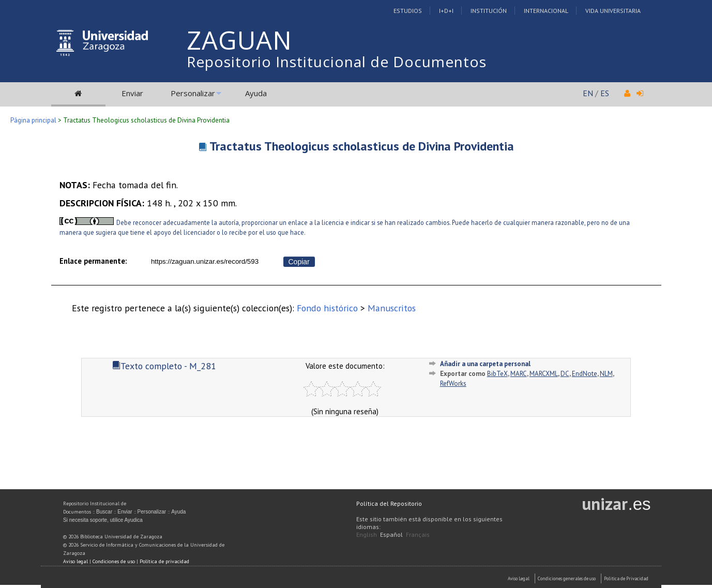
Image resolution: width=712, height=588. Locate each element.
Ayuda (256, 93)
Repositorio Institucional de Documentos (337, 62)
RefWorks (453, 383)
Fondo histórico (327, 308)
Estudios (408, 11)
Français (418, 534)
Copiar (299, 262)
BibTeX (497, 374)
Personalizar (193, 93)
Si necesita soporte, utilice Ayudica (103, 520)
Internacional (546, 11)
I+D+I (446, 11)
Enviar (132, 93)
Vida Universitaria (613, 11)
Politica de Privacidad (626, 578)
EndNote (585, 374)
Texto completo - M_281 (164, 366)
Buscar (104, 512)
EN (588, 93)
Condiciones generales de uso (567, 578)
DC (565, 374)
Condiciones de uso (114, 561)
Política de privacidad (164, 561)
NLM (606, 374)
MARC (519, 374)
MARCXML (544, 374)
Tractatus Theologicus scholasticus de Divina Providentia (362, 146)
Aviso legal (75, 561)
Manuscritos (392, 308)
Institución (489, 11)
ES (605, 93)
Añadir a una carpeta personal (485, 364)
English (367, 534)
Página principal (33, 120)
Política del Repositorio (389, 503)
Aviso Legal (519, 578)
